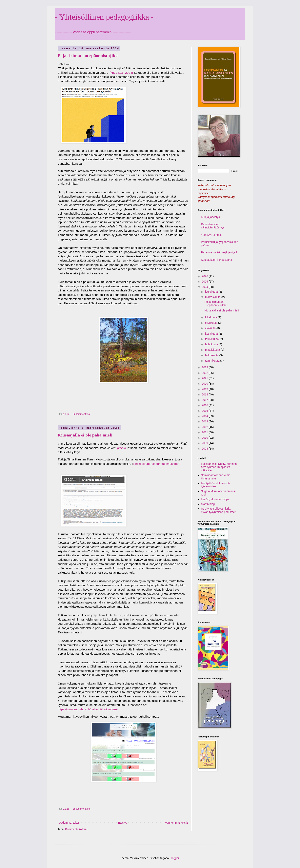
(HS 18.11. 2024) (121, 73)
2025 (205, 282)
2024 (205, 287)
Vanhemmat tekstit (177, 823)
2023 (205, 367)
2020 (205, 384)
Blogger (174, 858)
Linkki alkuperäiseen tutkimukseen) (157, 464)
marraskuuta (213, 297)
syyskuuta (212, 323)
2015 (205, 411)
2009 (205, 443)
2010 (205, 438)
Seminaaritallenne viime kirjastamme (216, 477)
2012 (205, 427)
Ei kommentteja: (82, 414)
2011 (205, 432)
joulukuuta (212, 292)
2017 (205, 400)
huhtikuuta (212, 344)
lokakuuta (211, 317)
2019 (205, 389)
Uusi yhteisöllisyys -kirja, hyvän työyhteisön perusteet (218, 510)
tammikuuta (213, 361)
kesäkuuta (212, 334)
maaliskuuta (213, 350)
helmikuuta (212, 355)
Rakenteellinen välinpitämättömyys (213, 226)
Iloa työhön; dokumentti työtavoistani (215, 485)
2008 (205, 449)
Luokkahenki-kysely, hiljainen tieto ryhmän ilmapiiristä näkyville (219, 467)
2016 (205, 405)
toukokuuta (212, 339)
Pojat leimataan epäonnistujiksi (88, 56)
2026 (205, 276)
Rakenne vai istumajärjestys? (219, 252)
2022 (205, 373)
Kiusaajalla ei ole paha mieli (85, 435)
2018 (205, 394)
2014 (205, 416)
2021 (205, 378)
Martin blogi (208, 504)
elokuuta (211, 328)
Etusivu (123, 823)
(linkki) (122, 448)
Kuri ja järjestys (210, 217)
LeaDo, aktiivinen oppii (215, 499)
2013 (205, 421)
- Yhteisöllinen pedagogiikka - (104, 17)
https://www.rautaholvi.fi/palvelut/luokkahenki (88, 709)
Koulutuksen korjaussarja (216, 260)
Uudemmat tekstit (70, 823)
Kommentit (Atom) (76, 829)
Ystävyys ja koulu (212, 235)
